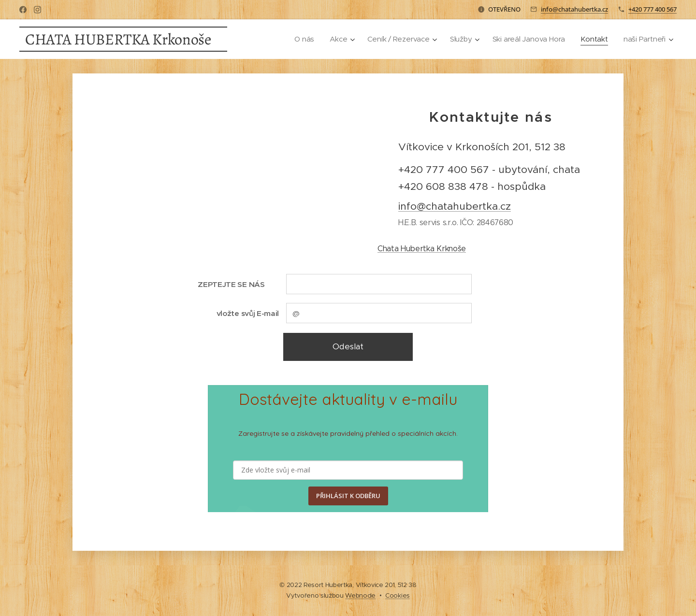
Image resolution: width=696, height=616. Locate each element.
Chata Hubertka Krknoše (422, 249)
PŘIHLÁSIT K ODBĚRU (348, 496)
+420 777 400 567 (652, 9)
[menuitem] (300, 39)
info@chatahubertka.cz (574, 9)
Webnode (360, 595)
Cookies (398, 595)
